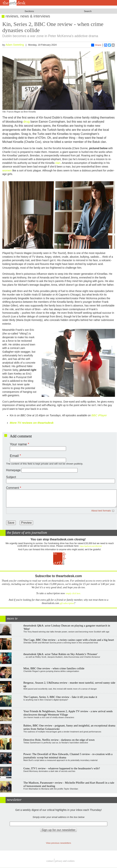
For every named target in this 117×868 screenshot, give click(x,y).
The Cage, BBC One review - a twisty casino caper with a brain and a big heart (69, 640)
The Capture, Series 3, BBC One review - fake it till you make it (60, 697)
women (7, 170)
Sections (29, 11)
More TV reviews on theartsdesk (32, 423)
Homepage (13, 470)
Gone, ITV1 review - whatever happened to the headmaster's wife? (62, 768)
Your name (18, 444)
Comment (13, 488)
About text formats (101, 511)
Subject (11, 477)
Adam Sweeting (15, 45)
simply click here (73, 594)
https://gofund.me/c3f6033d (91, 546)
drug (26, 122)
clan (58, 163)
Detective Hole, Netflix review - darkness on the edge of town (59, 740)
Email (14, 456)
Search (88, 11)
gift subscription (67, 603)
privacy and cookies (65, 861)
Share (96, 45)
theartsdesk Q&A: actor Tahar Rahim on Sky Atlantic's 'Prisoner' (61, 654)
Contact (50, 861)
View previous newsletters (58, 843)
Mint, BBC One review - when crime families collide (54, 668)
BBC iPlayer (99, 415)
